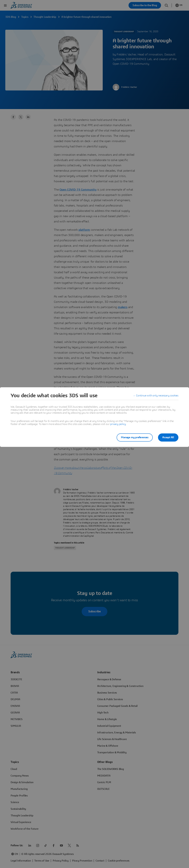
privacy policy (118, 424)
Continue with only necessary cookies (157, 396)
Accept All (168, 437)
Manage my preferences (135, 437)
